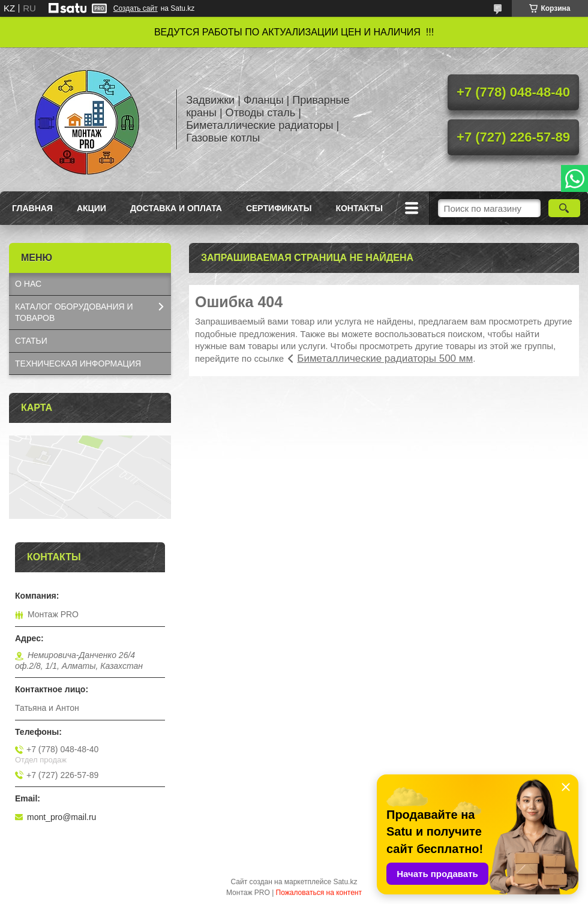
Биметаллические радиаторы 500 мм (385, 358)
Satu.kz (345, 882)
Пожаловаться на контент (319, 893)
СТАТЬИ (31, 341)
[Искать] (564, 208)
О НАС (28, 284)
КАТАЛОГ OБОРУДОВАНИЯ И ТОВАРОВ (74, 312)
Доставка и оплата (176, 208)
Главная (32, 208)
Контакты (359, 208)
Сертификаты (279, 208)
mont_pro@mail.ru (61, 817)
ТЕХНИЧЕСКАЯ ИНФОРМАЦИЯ (78, 364)
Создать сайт (136, 8)
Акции (91, 208)
